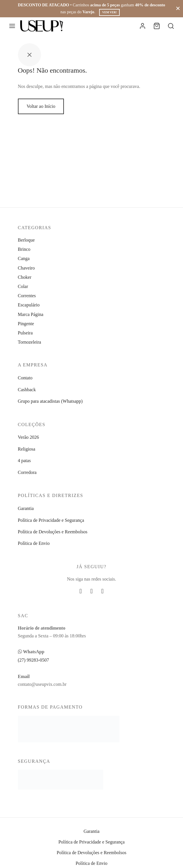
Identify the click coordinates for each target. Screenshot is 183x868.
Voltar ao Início (41, 106)
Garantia (26, 508)
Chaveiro (26, 268)
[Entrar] (143, 26)
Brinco (24, 249)
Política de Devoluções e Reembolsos (53, 532)
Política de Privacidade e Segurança (51, 520)
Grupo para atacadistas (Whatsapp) (50, 401)
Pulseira (25, 333)
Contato (25, 378)
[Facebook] (81, 591)
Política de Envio (34, 543)
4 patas (24, 461)
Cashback (27, 390)
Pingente (26, 324)
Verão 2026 (28, 437)
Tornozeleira (30, 342)
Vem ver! (109, 12)
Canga (24, 258)
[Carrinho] (157, 26)
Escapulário (29, 305)
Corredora (27, 472)
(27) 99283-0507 (34, 660)
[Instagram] (92, 591)
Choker (25, 277)
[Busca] (171, 26)
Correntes (27, 296)
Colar (23, 286)
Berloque (26, 240)
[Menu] (12, 26)
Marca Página (31, 314)
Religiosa (27, 449)
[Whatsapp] (102, 591)
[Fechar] (178, 9)
